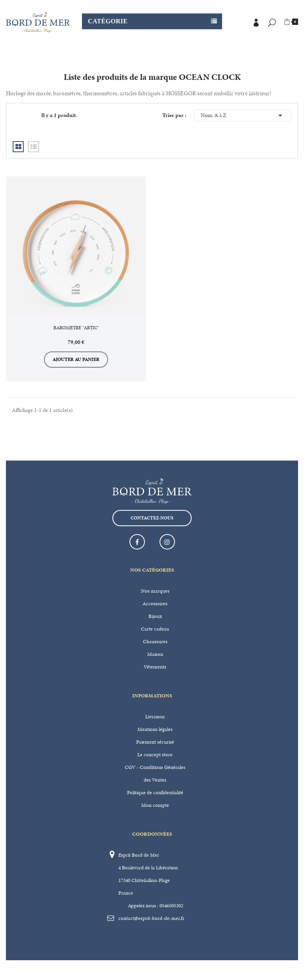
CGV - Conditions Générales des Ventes (155, 774)
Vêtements (155, 667)
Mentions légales (155, 729)
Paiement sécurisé (155, 742)
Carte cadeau (155, 629)
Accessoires (155, 604)
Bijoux (155, 616)
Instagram (167, 542)
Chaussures (155, 642)
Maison (155, 654)
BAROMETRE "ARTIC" (76, 328)
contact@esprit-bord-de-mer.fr (151, 918)
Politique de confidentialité (155, 793)
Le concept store (155, 755)
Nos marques (155, 591)
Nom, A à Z (243, 115)
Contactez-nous (152, 518)
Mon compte (155, 805)
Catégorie (108, 21)
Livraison (155, 717)
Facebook (137, 542)
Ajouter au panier (76, 359)
